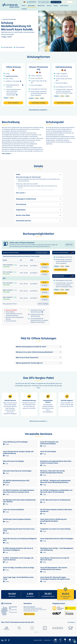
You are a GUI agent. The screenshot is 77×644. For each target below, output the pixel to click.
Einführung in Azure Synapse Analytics (17, 519)
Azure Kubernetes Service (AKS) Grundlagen (57, 539)
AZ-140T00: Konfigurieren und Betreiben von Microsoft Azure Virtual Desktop (56, 491)
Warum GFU (41, 6)
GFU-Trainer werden (44, 2)
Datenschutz (47, 640)
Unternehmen (64, 6)
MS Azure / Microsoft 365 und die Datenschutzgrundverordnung (53, 472)
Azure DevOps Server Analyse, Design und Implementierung (18, 452)
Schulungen (32, 6)
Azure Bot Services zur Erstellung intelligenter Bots (20, 539)
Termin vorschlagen (43, 304)
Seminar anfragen (56, 2)
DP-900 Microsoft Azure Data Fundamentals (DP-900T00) (19, 501)
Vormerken (45, 267)
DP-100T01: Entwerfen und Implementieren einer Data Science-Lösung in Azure (19, 491)
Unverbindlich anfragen (38, 103)
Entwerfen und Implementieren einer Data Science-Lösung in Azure (56, 462)
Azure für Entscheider (48, 452)
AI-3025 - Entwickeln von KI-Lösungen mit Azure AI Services (18, 559)
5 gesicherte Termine (12, 76)
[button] (38, 347)
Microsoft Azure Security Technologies (17, 471)
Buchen (45, 264)
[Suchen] (69, 2)
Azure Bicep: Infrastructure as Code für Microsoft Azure (55, 559)
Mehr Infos (69, 245)
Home (24, 6)
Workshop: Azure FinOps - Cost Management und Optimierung (57, 549)
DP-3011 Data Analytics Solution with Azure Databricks (56, 510)
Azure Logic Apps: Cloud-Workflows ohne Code (18, 578)
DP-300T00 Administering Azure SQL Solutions (16, 481)
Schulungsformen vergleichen (38, 110)
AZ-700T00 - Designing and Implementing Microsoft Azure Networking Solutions (55, 481)
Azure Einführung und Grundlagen (15, 442)
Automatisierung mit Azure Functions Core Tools (19, 530)
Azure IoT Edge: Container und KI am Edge (18, 568)
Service (49, 6)
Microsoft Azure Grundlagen (14, 461)
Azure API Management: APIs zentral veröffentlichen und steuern (54, 569)
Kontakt (24, 9)
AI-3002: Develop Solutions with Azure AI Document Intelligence (18, 549)
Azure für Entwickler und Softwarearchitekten (49, 443)
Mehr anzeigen (7, 153)
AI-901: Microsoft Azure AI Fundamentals (55, 500)
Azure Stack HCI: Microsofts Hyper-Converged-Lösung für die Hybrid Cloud (55, 578)
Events (56, 6)
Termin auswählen (13, 103)
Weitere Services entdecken (39, 421)
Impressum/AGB (38, 640)
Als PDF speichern (19, 47)
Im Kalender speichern (42, 253)
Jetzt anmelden (29, 614)
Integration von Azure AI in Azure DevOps (55, 529)
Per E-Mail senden (7, 47)
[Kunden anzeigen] (72, 622)
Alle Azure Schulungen (9, 19)
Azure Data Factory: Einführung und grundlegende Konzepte (53, 520)
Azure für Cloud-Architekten (14, 510)
